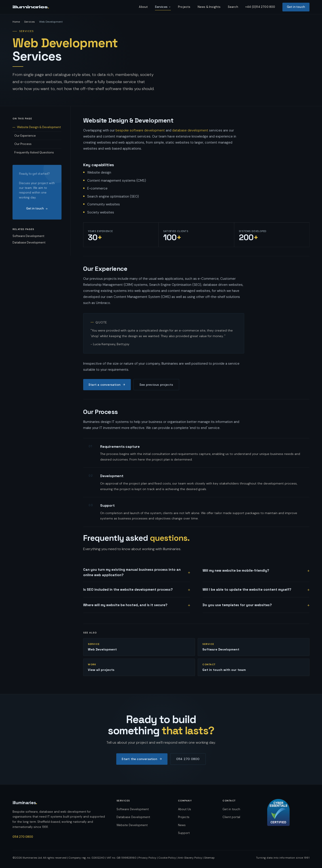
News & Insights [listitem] (209, 7)
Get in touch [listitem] (296, 7)
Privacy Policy (147, 858)
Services (163, 7)
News (182, 825)
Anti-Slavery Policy (190, 858)
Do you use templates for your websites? (237, 605)
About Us (184, 809)
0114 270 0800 (188, 759)
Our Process (23, 144)
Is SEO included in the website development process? (128, 589)
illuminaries (31, 7)
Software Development (28, 236)
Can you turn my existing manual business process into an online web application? (132, 572)
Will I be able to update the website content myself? (247, 589)
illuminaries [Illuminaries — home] (25, 803)
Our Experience (25, 136)
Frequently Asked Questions (34, 152)
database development (190, 130)
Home (16, 22)
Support (184, 833)
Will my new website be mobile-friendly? (236, 570)
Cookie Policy (167, 858)
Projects (184, 817)
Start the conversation (142, 759)
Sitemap (209, 858)
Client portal (231, 817)
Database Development (29, 242)
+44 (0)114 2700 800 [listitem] (260, 7)
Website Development (132, 825)
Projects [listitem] (184, 7)
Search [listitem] (233, 7)
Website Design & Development (39, 127)
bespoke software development (140, 130)
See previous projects (156, 385)
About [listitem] (143, 7)
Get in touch (37, 208)
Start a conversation (107, 385)
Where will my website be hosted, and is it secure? (125, 605)
